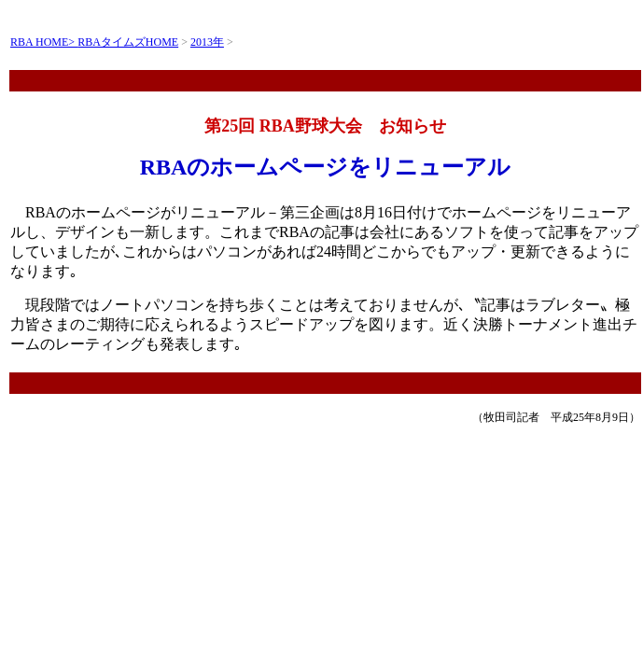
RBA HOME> (44, 42)
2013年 (207, 42)
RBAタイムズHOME (128, 42)
